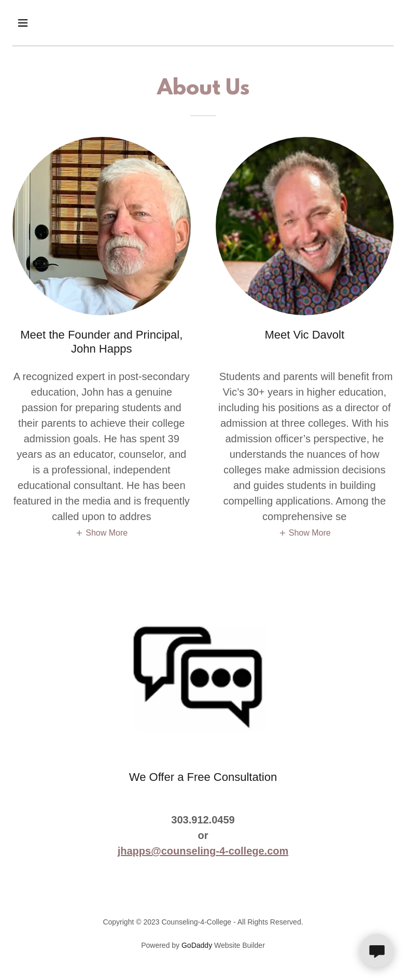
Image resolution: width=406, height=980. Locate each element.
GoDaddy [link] (197, 945)
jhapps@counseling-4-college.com (203, 851)
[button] (56, 23)
